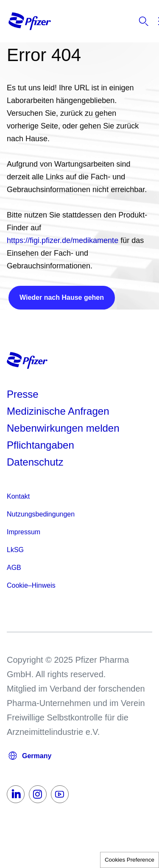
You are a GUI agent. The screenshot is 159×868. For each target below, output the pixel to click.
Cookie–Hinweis (31, 585)
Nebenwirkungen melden (63, 428)
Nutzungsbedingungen (41, 514)
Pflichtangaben (40, 445)
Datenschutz (35, 462)
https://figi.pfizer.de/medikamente (63, 240)
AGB (14, 568)
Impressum (24, 532)
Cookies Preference (130, 860)
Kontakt (18, 496)
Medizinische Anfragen (58, 411)
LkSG (15, 550)
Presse (23, 394)
